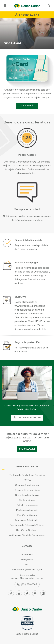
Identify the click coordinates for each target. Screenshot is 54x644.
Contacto (27, 546)
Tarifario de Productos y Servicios (27, 475)
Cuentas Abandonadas (27, 485)
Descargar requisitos (27, 418)
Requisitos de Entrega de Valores (27, 525)
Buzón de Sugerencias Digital (27, 569)
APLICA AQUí (27, 106)
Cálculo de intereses (27, 505)
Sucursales (27, 554)
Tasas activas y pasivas (27, 490)
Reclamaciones (27, 500)
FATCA (27, 480)
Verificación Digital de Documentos (27, 535)
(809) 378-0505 (27, 584)
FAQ (27, 564)
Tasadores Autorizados (27, 520)
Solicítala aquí (27, 449)
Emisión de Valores (27, 515)
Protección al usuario (27, 510)
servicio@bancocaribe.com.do (27, 578)
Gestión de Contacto (27, 530)
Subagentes (27, 559)
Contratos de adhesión (27, 495)
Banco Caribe (31, 634)
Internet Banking (27, 15)
